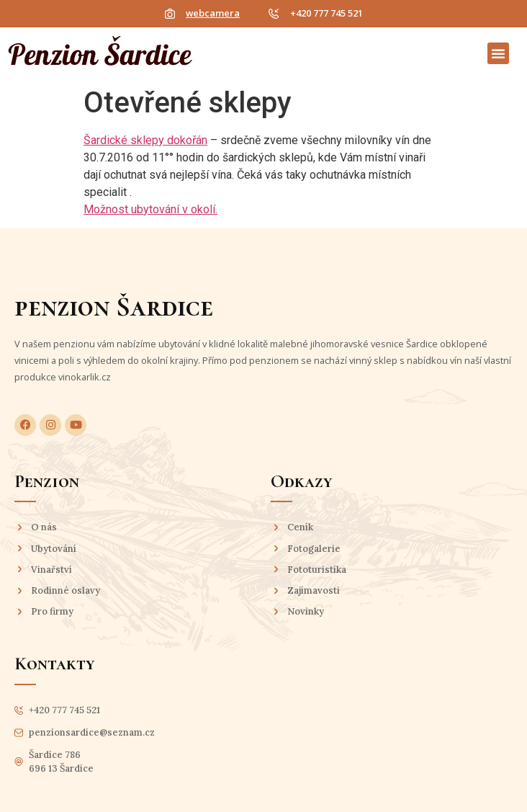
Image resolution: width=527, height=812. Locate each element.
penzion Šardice (114, 307)
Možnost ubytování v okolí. (150, 209)
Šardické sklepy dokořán (145, 140)
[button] (498, 53)
